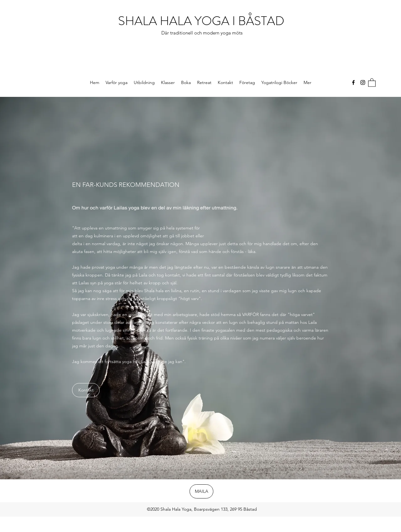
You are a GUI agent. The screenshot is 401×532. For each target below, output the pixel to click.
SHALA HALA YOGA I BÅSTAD (203, 21)
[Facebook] (353, 82)
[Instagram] (363, 82)
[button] (372, 82)
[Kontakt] (86, 390)
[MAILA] (201, 491)
